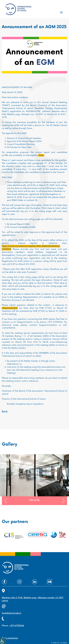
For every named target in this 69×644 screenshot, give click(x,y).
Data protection (10, 638)
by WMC (64, 643)
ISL (58, 643)
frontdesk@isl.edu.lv (12, 613)
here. (41, 155)
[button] (6, 501)
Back (5, 412)
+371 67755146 (17, 626)
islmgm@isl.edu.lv (10, 308)
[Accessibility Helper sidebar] (3, 641)
